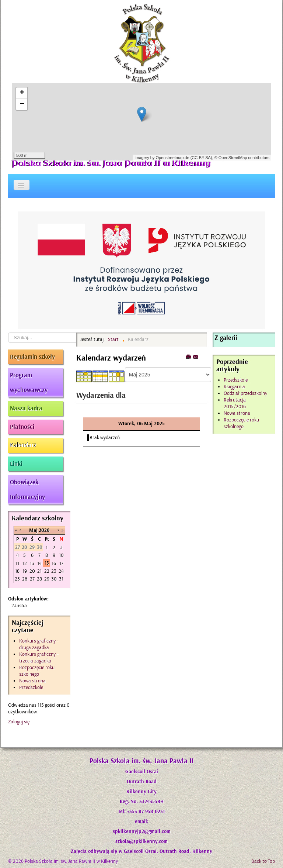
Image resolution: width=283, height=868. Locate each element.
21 (39, 571)
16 (54, 563)
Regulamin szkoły (32, 357)
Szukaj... (8, 333)
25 (17, 579)
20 (32, 571)
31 (61, 579)
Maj (33, 530)
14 (39, 563)
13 (32, 563)
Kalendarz (23, 445)
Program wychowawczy (29, 383)
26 (25, 579)
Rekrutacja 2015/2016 (235, 403)
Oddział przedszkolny (245, 393)
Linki (16, 464)
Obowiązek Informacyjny (27, 490)
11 (17, 563)
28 (39, 579)
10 (61, 555)
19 (25, 571)
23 (54, 571)
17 (61, 563)
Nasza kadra (26, 409)
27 (32, 579)
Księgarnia (234, 387)
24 (61, 571)
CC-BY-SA (201, 158)
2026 (44, 530)
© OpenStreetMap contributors (242, 158)
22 (47, 571)
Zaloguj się (19, 722)
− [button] (22, 104)
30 (54, 579)
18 (17, 571)
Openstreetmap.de (172, 158)
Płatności (22, 427)
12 (25, 563)
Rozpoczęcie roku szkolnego (241, 423)
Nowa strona (237, 413)
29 (47, 579)
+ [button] (22, 93)
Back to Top (263, 861)
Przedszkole (236, 380)
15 (47, 563)
